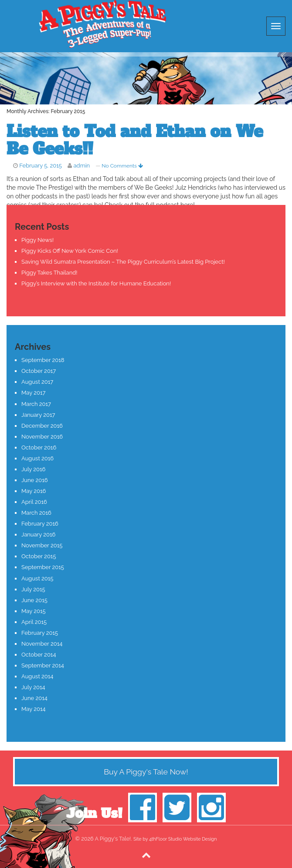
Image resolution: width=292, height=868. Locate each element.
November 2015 (42, 545)
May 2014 (34, 709)
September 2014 (43, 665)
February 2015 (40, 633)
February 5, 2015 (41, 166)
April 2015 (34, 622)
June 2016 (35, 480)
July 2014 (33, 687)
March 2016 (36, 513)
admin (82, 166)
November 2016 (42, 437)
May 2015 (34, 611)
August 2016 (37, 458)
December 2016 (42, 426)
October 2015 (39, 556)
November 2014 (42, 644)
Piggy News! (37, 240)
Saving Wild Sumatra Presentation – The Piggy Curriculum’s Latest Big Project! (123, 262)
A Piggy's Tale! (102, 24)
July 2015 (33, 589)
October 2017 (39, 371)
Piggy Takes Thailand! (49, 273)
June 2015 (34, 600)
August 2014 (37, 676)
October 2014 (39, 655)
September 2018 (43, 360)
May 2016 (34, 491)
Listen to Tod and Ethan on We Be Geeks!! (135, 140)
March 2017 (36, 404)
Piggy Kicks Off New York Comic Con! (70, 251)
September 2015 (43, 567)
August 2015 (37, 578)
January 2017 (38, 415)
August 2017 (37, 382)
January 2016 (38, 535)
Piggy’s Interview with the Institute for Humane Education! (96, 283)
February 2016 (40, 524)
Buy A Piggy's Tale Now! (146, 772)
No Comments (122, 166)
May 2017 (33, 393)
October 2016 (39, 447)
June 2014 (34, 698)
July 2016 (33, 469)
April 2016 (34, 502)
